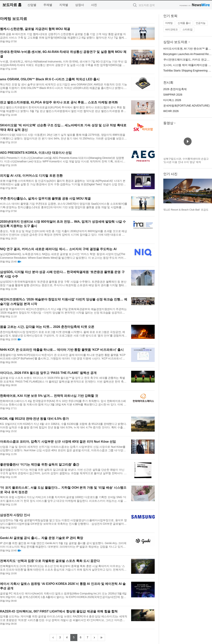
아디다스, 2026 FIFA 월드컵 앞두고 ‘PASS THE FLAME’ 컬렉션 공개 (48, 373)
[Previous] (53, 638)
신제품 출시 (184, 23)
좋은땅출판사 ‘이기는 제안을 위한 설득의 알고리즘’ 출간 (40, 464)
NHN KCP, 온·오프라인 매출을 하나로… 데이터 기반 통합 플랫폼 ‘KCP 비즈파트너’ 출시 (62, 350)
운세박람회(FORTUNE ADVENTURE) (186, 106)
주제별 (48, 5)
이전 (166, 192)
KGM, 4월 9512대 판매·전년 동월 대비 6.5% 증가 (34, 419)
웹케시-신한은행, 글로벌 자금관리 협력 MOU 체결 (35, 29)
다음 (209, 192)
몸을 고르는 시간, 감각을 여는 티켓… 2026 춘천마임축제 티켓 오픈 (47, 327)
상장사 (80, 5)
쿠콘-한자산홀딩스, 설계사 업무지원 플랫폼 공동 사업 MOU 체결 (45, 199)
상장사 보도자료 (175, 42)
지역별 (64, 5)
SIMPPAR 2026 (173, 95)
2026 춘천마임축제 (175, 89)
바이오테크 (171, 29)
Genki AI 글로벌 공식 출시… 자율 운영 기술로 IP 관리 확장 (42, 538)
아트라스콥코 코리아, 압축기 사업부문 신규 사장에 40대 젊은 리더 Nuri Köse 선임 (58, 442)
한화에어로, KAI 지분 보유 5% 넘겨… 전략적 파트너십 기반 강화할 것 (49, 396)
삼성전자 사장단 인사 (15, 515)
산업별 (32, 5)
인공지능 (201, 23)
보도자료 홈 (12, 5)
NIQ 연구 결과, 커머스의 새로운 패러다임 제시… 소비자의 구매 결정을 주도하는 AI (58, 249)
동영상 (168, 123)
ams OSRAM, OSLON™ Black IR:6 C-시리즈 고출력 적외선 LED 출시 (50, 79)
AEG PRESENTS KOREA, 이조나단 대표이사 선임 (36, 153)
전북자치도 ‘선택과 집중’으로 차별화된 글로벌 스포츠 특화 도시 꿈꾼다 (50, 561)
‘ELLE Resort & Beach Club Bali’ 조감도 (186, 210)
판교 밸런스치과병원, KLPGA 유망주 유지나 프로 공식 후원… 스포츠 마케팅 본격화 (59, 102)
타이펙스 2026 (172, 100)
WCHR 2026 (171, 111)
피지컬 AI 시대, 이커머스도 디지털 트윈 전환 (31, 176)
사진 (94, 5)
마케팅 (169, 23)
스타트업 (187, 29)
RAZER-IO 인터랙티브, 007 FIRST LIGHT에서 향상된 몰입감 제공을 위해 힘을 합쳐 (59, 611)
